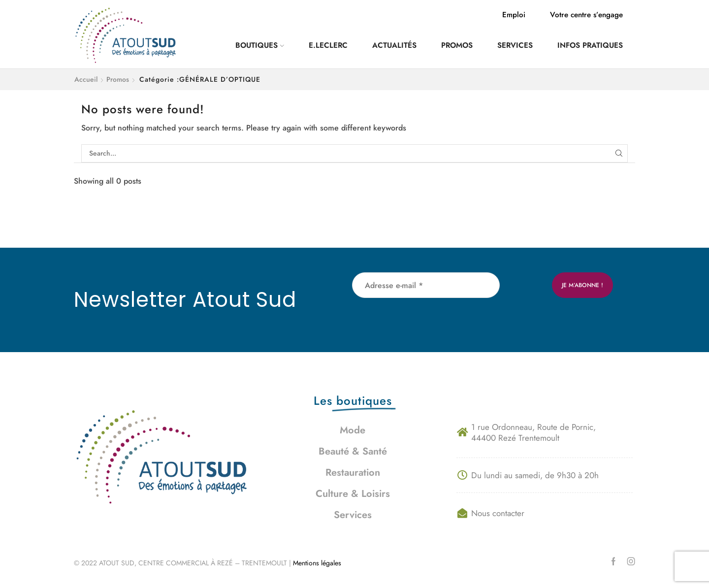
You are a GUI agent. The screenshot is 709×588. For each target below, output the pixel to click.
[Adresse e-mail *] (426, 285)
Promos (457, 45)
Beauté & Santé (353, 451)
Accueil (86, 79)
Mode (353, 430)
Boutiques (260, 45)
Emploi (514, 15)
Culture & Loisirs (353, 494)
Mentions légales (318, 563)
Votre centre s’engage (586, 15)
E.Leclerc (328, 45)
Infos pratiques (590, 45)
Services (515, 45)
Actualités (394, 45)
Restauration (353, 473)
